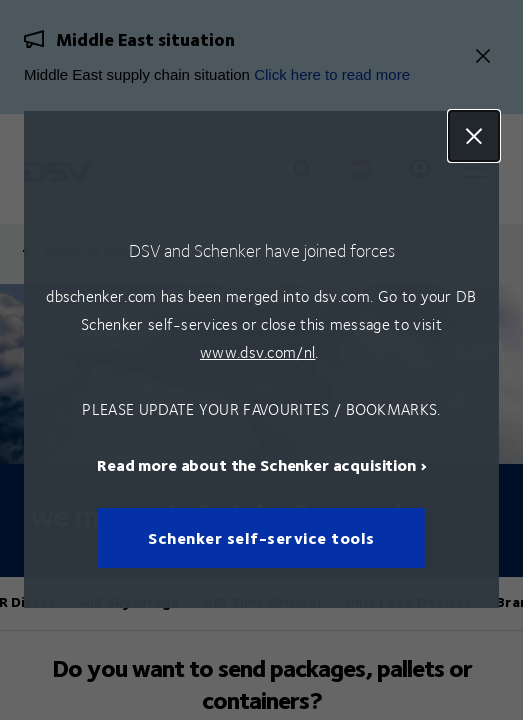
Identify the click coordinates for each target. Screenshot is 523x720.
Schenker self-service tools (261, 538)
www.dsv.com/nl (257, 352)
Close (474, 136)
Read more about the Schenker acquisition (256, 465)
